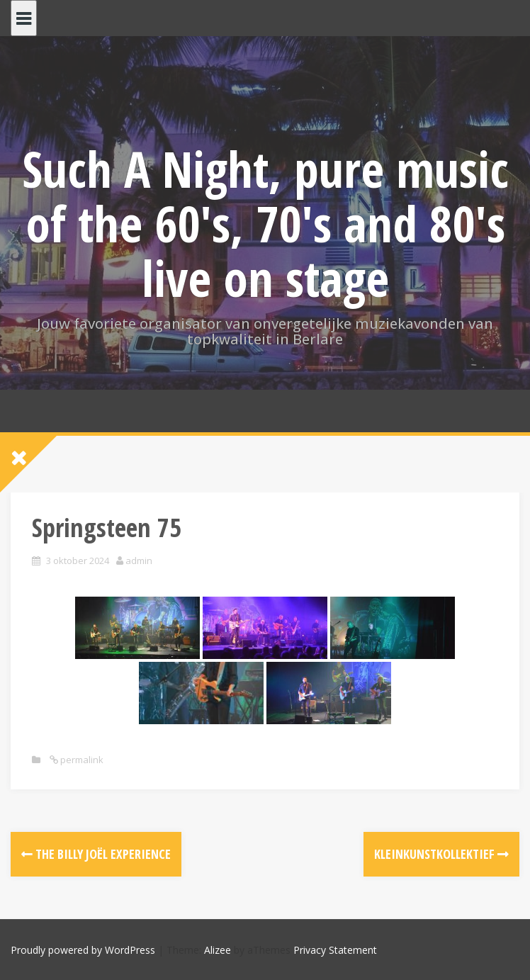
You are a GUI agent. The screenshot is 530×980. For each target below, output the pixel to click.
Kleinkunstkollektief (441, 854)
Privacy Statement (335, 950)
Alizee (218, 950)
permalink (81, 760)
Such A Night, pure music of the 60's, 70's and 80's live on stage (265, 223)
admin (139, 561)
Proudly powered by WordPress (83, 950)
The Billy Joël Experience (96, 854)
